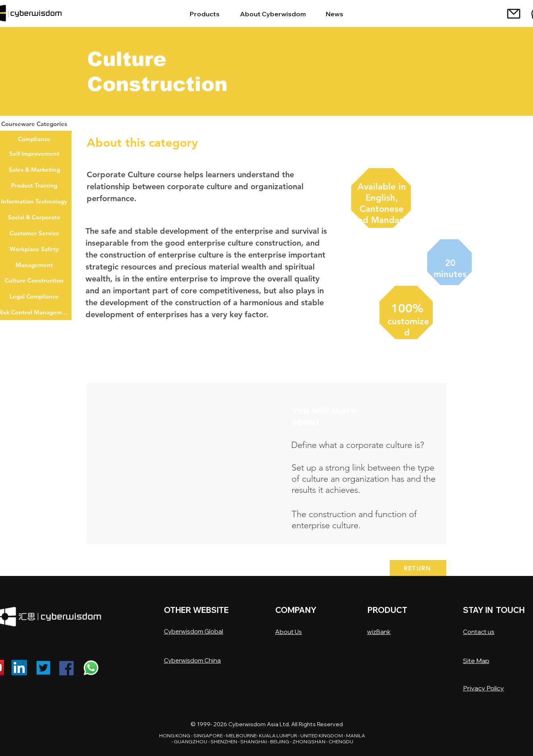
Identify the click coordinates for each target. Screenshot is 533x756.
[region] (381, 202)
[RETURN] (418, 568)
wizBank (379, 632)
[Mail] (514, 14)
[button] (186, 464)
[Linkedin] (19, 668)
